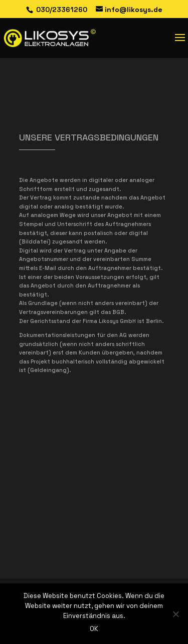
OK (94, 629)
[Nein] (175, 614)
